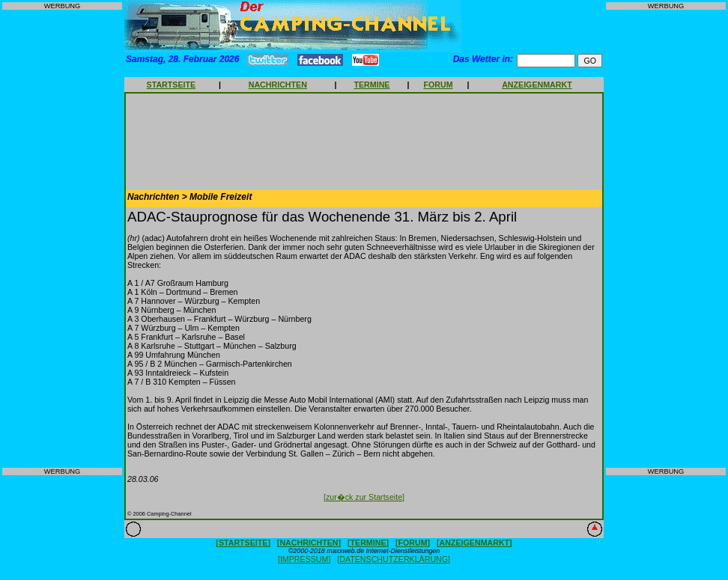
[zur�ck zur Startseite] (364, 497)
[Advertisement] (62, 239)
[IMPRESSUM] (304, 559)
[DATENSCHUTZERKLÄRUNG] (394, 559)
